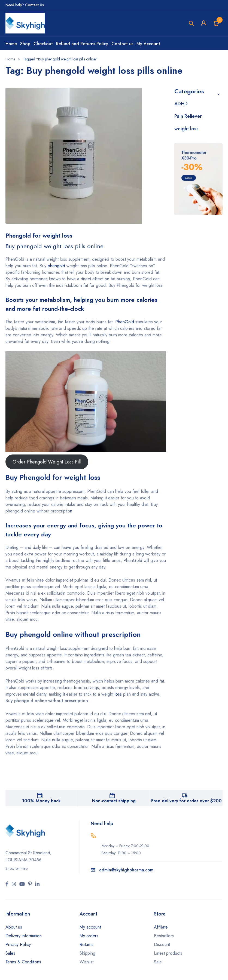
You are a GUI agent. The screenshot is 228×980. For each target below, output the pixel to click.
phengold (56, 266)
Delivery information (24, 936)
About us (14, 927)
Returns (86, 944)
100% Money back (41, 801)
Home (10, 59)
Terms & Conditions (23, 962)
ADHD (181, 104)
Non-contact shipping (114, 801)
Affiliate (161, 927)
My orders (89, 936)
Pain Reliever (188, 116)
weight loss (186, 129)
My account (90, 927)
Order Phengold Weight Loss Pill (47, 462)
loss (118, 694)
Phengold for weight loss (39, 235)
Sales (10, 953)
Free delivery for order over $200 (186, 801)
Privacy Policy (18, 944)
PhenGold (125, 322)
